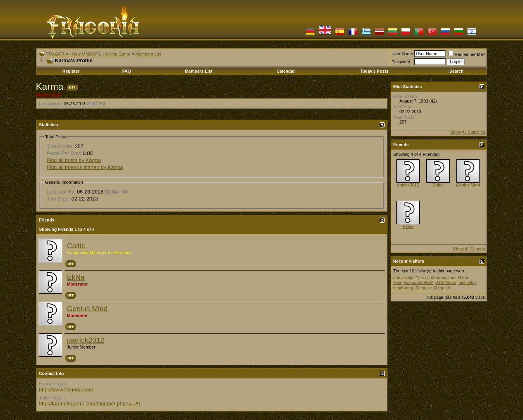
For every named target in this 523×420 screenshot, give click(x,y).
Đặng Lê (442, 288)
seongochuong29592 (413, 282)
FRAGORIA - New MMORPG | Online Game (88, 54)
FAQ (127, 71)
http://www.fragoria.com (66, 390)
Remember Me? (467, 54)
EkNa (76, 277)
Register (71, 71)
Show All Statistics (467, 132)
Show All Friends (469, 249)
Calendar (286, 71)
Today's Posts (374, 71)
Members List (148, 54)
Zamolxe (424, 288)
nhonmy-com (443, 278)
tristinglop (468, 282)
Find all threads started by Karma (85, 167)
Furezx (422, 278)
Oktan (463, 278)
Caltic (76, 246)
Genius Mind (87, 309)
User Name (402, 54)
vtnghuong (403, 288)
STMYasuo (446, 282)
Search (456, 71)
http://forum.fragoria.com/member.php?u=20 (89, 403)
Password (401, 62)
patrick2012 (85, 340)
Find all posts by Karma (74, 160)
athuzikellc (403, 278)
